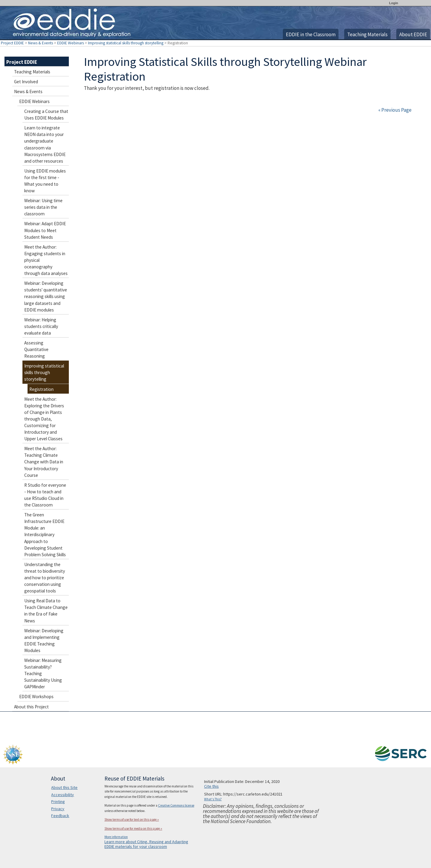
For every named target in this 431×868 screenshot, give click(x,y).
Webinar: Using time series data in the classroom (43, 207)
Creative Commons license (176, 805)
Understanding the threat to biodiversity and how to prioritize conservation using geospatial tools (45, 578)
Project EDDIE (12, 43)
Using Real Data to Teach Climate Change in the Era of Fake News (46, 611)
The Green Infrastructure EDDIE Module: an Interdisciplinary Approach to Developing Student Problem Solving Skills (45, 535)
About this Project (31, 707)
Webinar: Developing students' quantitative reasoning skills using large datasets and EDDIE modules (46, 296)
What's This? (213, 799)
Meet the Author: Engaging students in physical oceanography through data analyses (46, 260)
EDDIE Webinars (70, 43)
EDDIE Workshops (36, 697)
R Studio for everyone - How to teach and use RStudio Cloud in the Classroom (45, 495)
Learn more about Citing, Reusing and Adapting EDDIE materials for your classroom (146, 844)
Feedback (60, 816)
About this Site (64, 787)
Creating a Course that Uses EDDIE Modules (46, 115)
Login (394, 3)
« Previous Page (395, 110)
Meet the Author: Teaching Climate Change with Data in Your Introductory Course (44, 462)
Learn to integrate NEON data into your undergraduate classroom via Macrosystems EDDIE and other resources (45, 144)
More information (116, 837)
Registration (41, 389)
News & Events (41, 43)
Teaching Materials (367, 34)
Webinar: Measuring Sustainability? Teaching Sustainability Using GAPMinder (43, 673)
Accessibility (63, 795)
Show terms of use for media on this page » (133, 828)
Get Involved (26, 82)
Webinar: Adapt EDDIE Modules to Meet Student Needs (45, 230)
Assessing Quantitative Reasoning (36, 349)
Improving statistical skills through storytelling (126, 43)
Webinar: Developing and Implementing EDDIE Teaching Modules (44, 641)
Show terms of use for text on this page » (132, 819)
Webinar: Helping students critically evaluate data (41, 326)
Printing (58, 802)
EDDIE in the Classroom (311, 34)
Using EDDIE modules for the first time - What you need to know (45, 181)
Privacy (58, 809)
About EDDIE (413, 34)
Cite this (211, 786)
